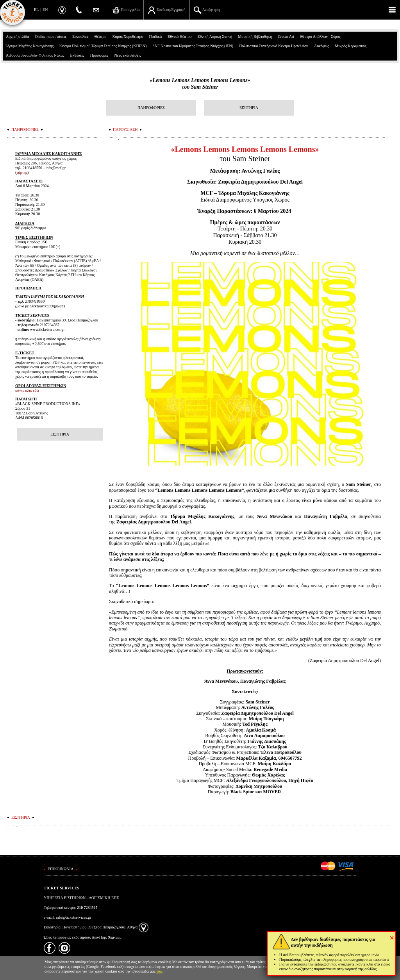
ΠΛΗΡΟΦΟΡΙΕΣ (151, 108)
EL (36, 10)
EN (45, 10)
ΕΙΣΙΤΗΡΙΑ (249, 108)
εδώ (160, 971)
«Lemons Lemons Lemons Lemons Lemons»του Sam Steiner (200, 84)
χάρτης (22, 172)
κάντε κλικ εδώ (27, 390)
